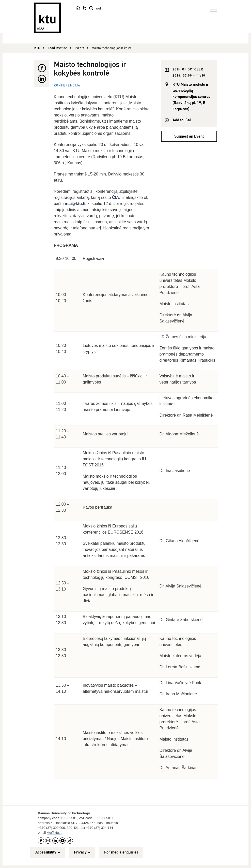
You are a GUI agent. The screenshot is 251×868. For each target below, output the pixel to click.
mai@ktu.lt (75, 204)
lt (84, 8)
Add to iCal (182, 120)
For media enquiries (121, 852)
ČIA (116, 197)
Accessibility (48, 852)
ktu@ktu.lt (54, 833)
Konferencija (67, 86)
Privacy (82, 852)
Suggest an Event (189, 136)
